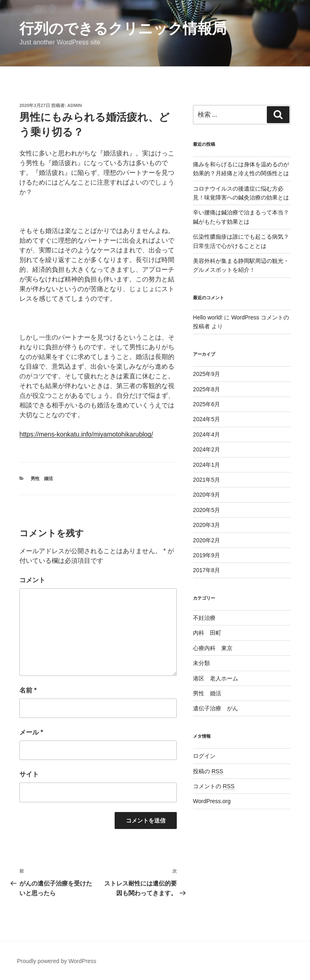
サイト (29, 774)
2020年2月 (206, 540)
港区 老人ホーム (216, 678)
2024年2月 (206, 449)
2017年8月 (206, 570)
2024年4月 (206, 434)
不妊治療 (204, 618)
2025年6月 (206, 404)
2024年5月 (206, 419)
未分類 (201, 663)
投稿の (208, 771)
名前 (28, 690)
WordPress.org (212, 801)
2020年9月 (206, 495)
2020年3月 (206, 525)
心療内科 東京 (213, 648)
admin (75, 105)
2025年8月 (206, 389)
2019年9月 (206, 555)
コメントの (214, 786)
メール (31, 732)
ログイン (204, 756)
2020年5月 (206, 510)
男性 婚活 (42, 478)
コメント (32, 580)
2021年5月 (206, 480)
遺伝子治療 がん (216, 708)
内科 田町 (207, 633)
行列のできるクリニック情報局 (123, 28)
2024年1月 (206, 465)
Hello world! (208, 317)
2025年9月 (206, 374)
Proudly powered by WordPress (57, 961)
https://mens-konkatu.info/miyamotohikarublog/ (86, 434)
